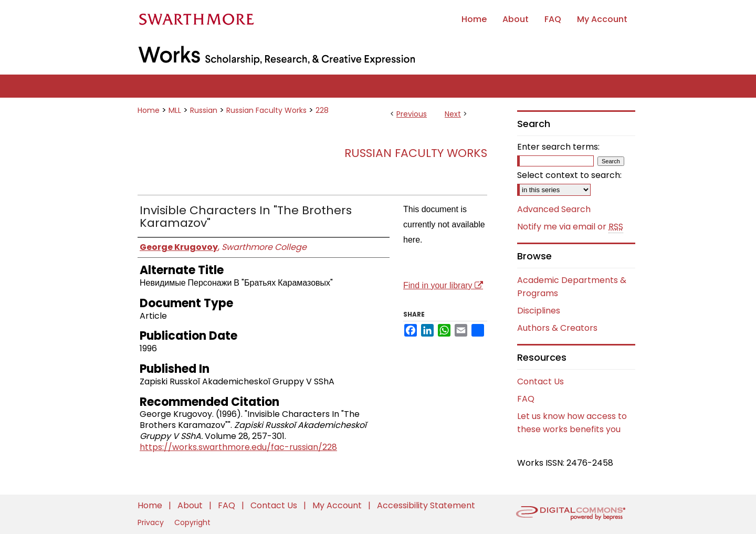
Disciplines (539, 311)
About (191, 505)
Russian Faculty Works (266, 110)
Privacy (152, 522)
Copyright (192, 522)
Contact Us (540, 381)
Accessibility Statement (426, 505)
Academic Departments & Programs (572, 287)
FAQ (526, 399)
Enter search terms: (558, 147)
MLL (175, 110)
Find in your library (443, 285)
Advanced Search (554, 209)
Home (149, 110)
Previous (412, 114)
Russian (204, 110)
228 (322, 110)
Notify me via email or (570, 227)
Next (453, 114)
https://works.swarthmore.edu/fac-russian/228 (238, 447)
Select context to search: (569, 175)
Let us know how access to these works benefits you (572, 423)
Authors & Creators (557, 328)
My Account (338, 505)
